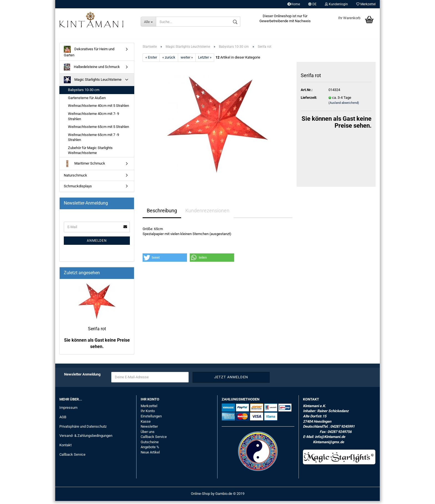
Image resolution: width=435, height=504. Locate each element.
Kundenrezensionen (207, 214)
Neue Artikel (150, 455)
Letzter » (205, 61)
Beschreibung (162, 214)
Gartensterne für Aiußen (87, 101)
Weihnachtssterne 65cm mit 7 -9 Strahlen (93, 140)
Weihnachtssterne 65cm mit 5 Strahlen (98, 130)
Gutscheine (150, 445)
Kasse (146, 424)
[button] (165, 261)
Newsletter (149, 429)
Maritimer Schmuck (84, 167)
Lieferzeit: (309, 101)
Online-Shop (200, 497)
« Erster (151, 61)
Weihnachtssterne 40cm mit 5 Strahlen (98, 109)
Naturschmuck (75, 178)
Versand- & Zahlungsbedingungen (86, 439)
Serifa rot (97, 332)
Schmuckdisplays (78, 189)
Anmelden (97, 244)
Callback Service (72, 458)
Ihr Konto (148, 414)
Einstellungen (151, 419)
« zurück (169, 61)
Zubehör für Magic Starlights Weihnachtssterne (90, 153)
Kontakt (65, 448)
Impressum (68, 411)
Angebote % (150, 450)
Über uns (148, 435)
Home (294, 4)
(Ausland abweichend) (344, 106)
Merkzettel (366, 4)
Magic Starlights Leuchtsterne (93, 83)
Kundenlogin (336, 4)
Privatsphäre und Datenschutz (83, 429)
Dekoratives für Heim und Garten (89, 55)
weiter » (187, 61)
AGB (63, 420)
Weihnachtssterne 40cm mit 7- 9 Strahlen (93, 119)
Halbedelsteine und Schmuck (92, 70)
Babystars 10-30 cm (84, 93)
